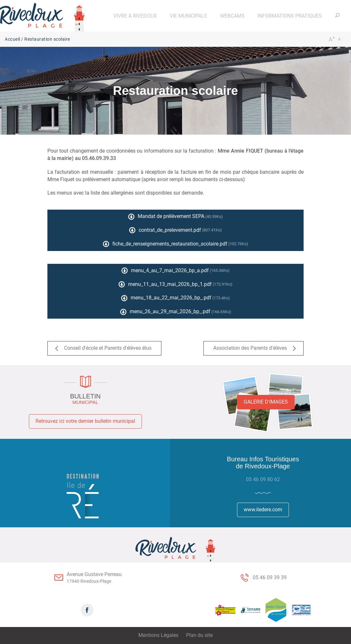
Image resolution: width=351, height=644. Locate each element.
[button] (135, 16)
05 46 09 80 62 (263, 479)
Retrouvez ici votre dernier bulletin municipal (85, 421)
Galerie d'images (266, 402)
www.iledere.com (263, 510)
